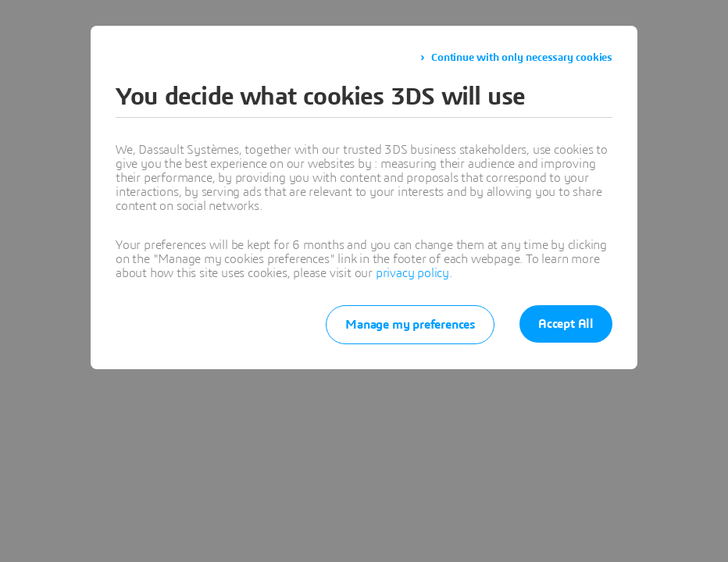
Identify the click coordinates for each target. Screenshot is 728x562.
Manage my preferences (410, 325)
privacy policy (412, 273)
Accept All (566, 324)
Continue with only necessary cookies (522, 58)
